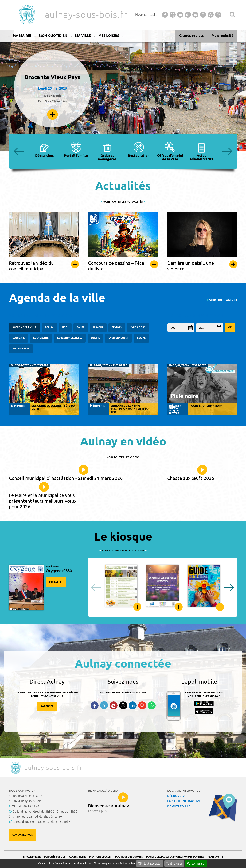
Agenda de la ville (24, 327)
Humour (98, 327)
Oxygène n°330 (59, 571)
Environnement (118, 338)
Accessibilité (77, 857)
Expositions (138, 327)
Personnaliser (196, 864)
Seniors (117, 327)
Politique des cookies (129, 857)
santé (81, 327)
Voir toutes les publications (123, 551)
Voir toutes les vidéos (123, 458)
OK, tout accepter (150, 864)
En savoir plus (53, 115)
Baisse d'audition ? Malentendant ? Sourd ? (41, 822)
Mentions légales (100, 857)
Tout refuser (174, 864)
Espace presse (32, 857)
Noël (65, 327)
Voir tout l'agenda (223, 300)
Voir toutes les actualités (123, 202)
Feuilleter (56, 582)
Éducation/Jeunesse (70, 338)
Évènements (41, 338)
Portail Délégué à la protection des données (175, 857)
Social (141, 338)
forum (49, 327)
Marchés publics (55, 857)
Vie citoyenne (21, 349)
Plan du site (215, 857)
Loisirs (95, 338)
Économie (18, 338)
